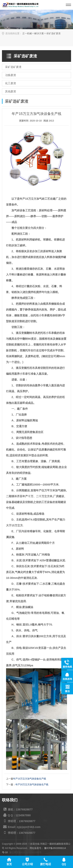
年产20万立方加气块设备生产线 (32, 785)
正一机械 (27, 33)
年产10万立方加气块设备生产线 (29, 779)
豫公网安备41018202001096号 (25, 852)
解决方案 (39, 33)
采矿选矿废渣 (54, 33)
